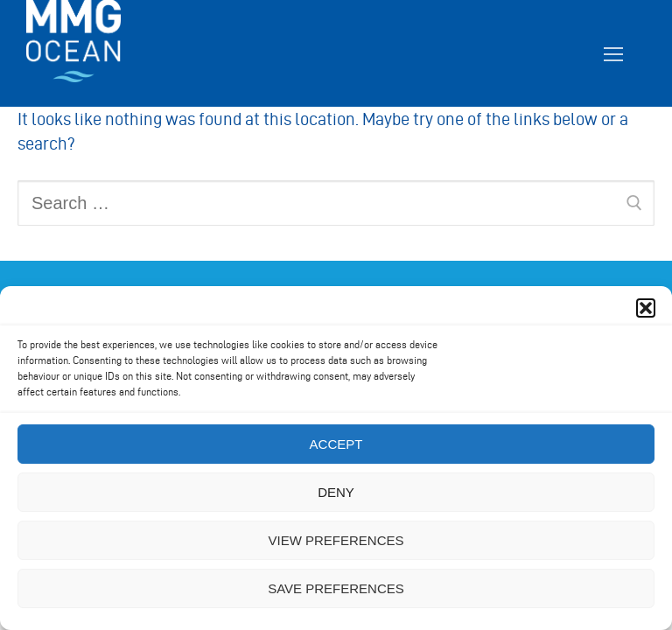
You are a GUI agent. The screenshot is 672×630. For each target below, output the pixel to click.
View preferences (336, 540)
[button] (646, 308)
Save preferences (336, 588)
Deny (336, 492)
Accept (336, 444)
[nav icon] (613, 53)
